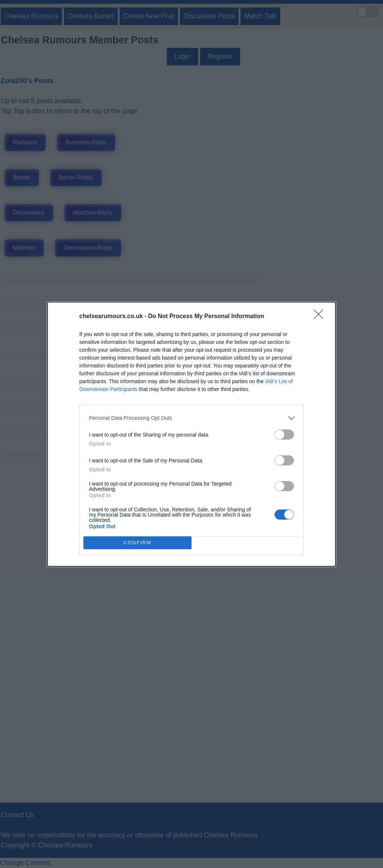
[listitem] (191, 418)
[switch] (284, 435)
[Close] (321, 317)
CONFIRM (137, 542)
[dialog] (191, 434)
